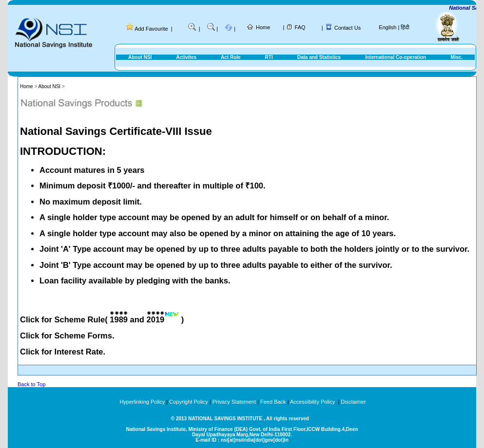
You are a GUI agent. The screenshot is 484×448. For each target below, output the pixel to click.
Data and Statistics (319, 57)
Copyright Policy (188, 402)
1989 (119, 319)
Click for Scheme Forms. (67, 336)
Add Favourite (151, 29)
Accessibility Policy (313, 402)
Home (263, 27)
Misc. (456, 57)
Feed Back (273, 402)
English (387, 27)
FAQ (300, 27)
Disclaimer (353, 402)
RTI (269, 57)
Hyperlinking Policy (142, 402)
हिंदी (405, 27)
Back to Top (31, 384)
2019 (156, 319)
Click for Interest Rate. (63, 352)
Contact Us (348, 28)
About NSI (140, 57)
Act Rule (231, 57)
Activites (186, 57)
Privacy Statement (234, 402)
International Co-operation (396, 57)
